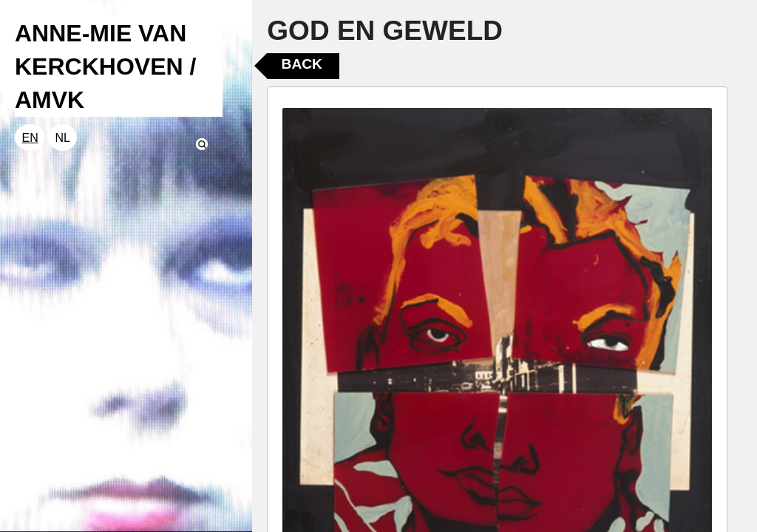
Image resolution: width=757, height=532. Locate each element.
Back (302, 64)
